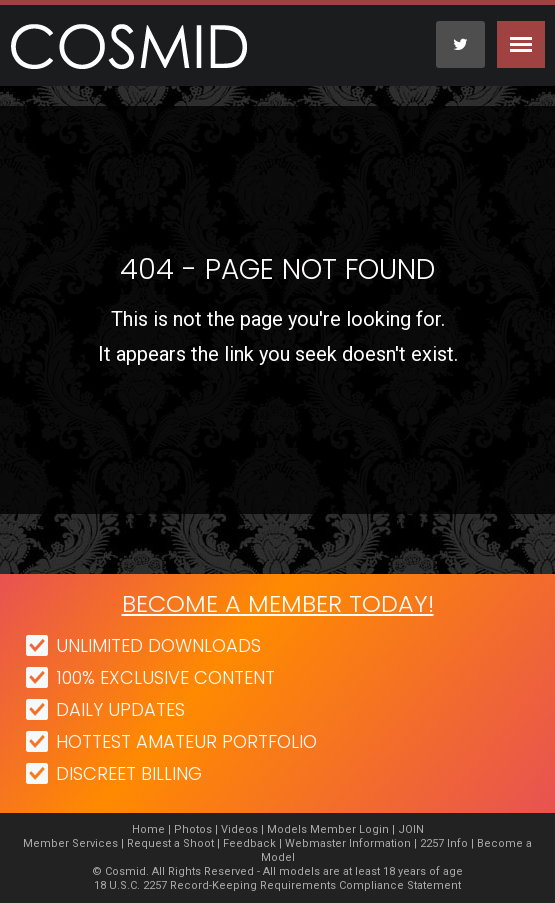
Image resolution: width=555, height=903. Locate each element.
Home (148, 829)
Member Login (349, 829)
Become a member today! (278, 603)
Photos (193, 829)
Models (287, 829)
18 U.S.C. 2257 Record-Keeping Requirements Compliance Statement (277, 885)
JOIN (411, 829)
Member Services (70, 843)
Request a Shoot (170, 843)
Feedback (249, 843)
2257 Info (444, 843)
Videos (239, 829)
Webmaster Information (348, 843)
